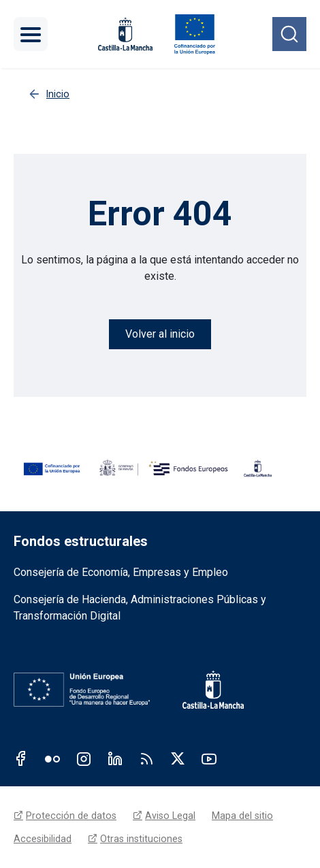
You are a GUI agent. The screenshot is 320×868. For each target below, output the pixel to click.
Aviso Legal (170, 816)
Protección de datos (71, 816)
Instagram (84, 758)
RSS (146, 758)
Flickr (52, 758)
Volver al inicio (160, 334)
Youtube (209, 758)
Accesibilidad (43, 839)
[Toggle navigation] (31, 34)
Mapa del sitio (242, 816)
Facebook (21, 758)
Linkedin (115, 758)
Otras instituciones (141, 839)
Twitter (178, 758)
